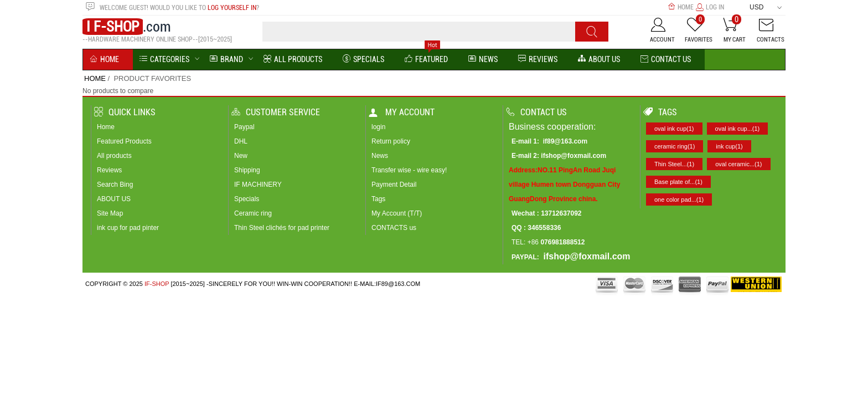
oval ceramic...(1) (738, 164)
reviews (538, 60)
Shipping (247, 170)
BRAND (226, 60)
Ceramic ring (253, 213)
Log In (710, 7)
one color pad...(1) (679, 199)
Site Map (110, 213)
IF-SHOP (157, 284)
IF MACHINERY (258, 185)
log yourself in (232, 8)
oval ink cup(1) (674, 129)
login (378, 127)
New (241, 156)
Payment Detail (394, 185)
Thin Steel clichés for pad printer (282, 228)
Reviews (109, 170)
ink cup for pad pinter (128, 228)
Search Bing (115, 185)
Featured (426, 60)
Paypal (244, 127)
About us (599, 60)
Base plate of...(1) (678, 182)
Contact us (536, 112)
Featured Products (124, 141)
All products (114, 156)
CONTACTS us (394, 228)
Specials (363, 60)
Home (681, 7)
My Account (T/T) (397, 213)
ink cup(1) (729, 146)
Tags (378, 199)
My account (402, 112)
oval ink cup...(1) (738, 129)
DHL (241, 141)
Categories (164, 60)
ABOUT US (114, 199)
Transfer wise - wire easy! (409, 170)
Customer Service (276, 112)
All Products (293, 60)
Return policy (391, 141)
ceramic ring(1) (675, 146)
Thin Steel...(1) (674, 164)
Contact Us (666, 60)
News (483, 60)
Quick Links (125, 112)
